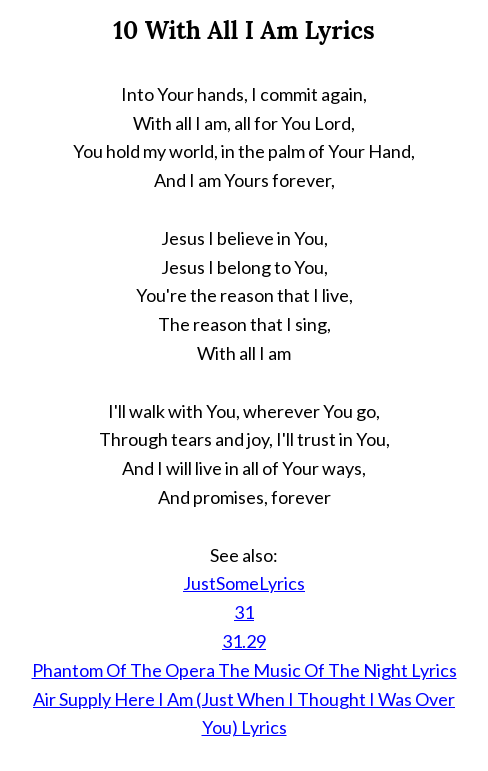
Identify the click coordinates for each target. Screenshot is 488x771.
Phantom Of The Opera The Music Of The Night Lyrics (244, 670)
